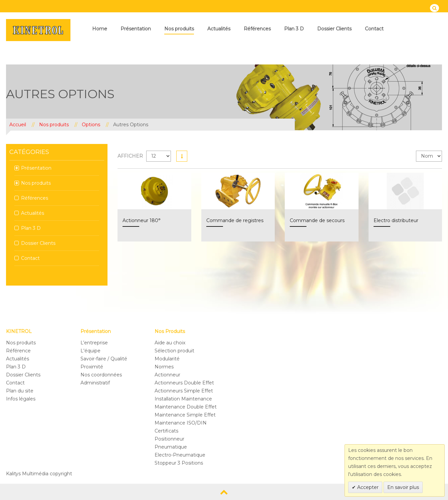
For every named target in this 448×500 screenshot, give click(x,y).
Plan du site (20, 391)
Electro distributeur (396, 220)
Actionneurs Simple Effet (184, 391)
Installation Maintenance (183, 399)
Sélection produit (174, 351)
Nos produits (179, 29)
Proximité (92, 367)
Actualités (219, 29)
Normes (164, 367)
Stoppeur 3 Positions (179, 463)
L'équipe (90, 351)
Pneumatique (171, 447)
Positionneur (169, 439)
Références (257, 29)
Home (100, 29)
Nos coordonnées (101, 375)
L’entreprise (94, 343)
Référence (18, 351)
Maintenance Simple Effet (185, 415)
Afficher (130, 156)
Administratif (95, 383)
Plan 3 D (294, 29)
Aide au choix (170, 343)
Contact (374, 29)
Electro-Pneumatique (180, 455)
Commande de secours (317, 220)
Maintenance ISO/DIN (181, 423)
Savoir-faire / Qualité (104, 359)
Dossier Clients (334, 29)
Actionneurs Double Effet (184, 383)
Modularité (167, 359)
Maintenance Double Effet (186, 407)
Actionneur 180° (142, 220)
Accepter (367, 487)
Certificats (166, 431)
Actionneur (167, 375)
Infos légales (21, 399)
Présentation (136, 29)
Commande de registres (235, 220)
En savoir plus (403, 487)
